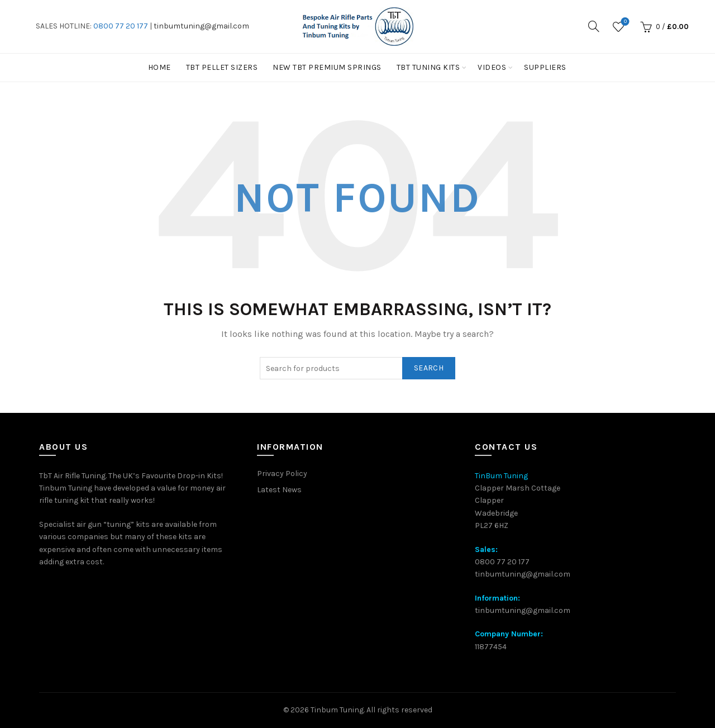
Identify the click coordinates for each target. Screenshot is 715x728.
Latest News (279, 490)
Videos (492, 67)
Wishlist (624, 22)
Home (159, 67)
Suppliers (545, 67)
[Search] (594, 26)
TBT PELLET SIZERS (222, 67)
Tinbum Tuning (337, 710)
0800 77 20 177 (121, 26)
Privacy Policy (282, 474)
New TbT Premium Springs (327, 67)
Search (429, 368)
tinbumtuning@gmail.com (201, 26)
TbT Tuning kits (428, 67)
